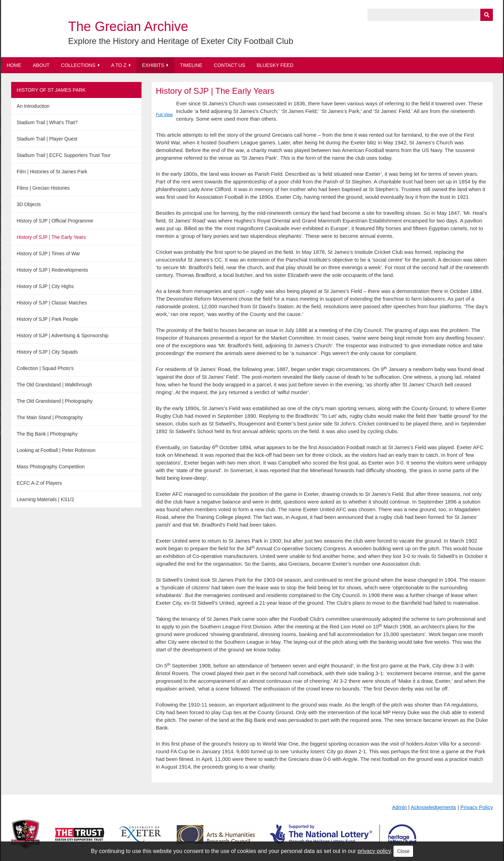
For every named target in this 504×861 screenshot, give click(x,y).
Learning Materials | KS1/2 (45, 499)
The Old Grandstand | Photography (55, 401)
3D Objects (29, 204)
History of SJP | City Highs (45, 286)
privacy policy (374, 851)
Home (14, 65)
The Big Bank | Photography (47, 434)
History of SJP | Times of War (48, 254)
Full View (164, 115)
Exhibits (153, 65)
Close (403, 851)
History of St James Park (51, 90)
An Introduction (33, 106)
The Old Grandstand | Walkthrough (54, 385)
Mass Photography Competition (51, 467)
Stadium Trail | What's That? (47, 122)
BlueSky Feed (275, 65)
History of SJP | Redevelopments (52, 270)
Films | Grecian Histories (43, 188)
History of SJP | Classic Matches (52, 303)
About (41, 65)
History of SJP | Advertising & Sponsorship (63, 335)
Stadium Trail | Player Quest (47, 139)
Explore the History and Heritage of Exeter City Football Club (181, 41)
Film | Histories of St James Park (52, 172)
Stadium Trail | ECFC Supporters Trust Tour (64, 155)
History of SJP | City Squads (47, 352)
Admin (400, 807)
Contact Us (230, 65)
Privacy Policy (477, 807)
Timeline (191, 65)
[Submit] (487, 15)
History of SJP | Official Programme (55, 221)
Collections (78, 65)
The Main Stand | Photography (50, 417)
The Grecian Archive (128, 27)
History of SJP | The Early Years (51, 237)
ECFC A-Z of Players (39, 483)
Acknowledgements (434, 807)
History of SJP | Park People (47, 319)
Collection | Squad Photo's (45, 368)
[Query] (430, 15)
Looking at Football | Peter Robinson (56, 450)
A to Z (119, 65)
